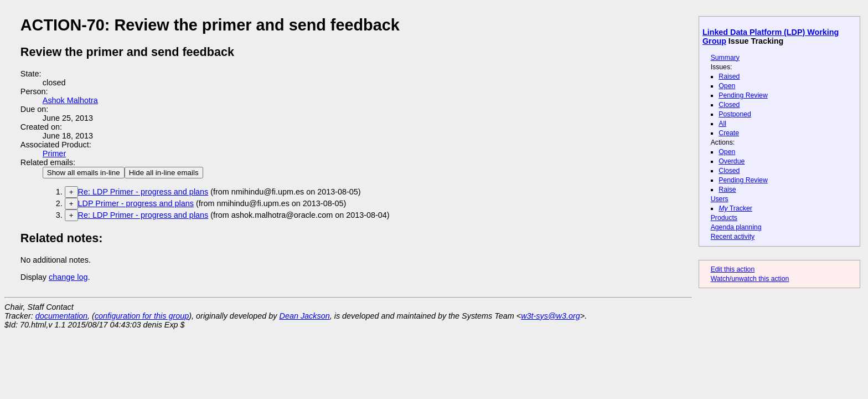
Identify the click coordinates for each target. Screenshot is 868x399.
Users (720, 199)
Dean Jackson (305, 316)
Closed (729, 105)
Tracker (735, 208)
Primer (54, 154)
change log (68, 277)
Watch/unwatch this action (750, 279)
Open (727, 86)
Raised (729, 76)
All (722, 124)
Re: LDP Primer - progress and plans (143, 192)
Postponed (735, 114)
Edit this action (733, 269)
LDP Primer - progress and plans (136, 203)
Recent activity (733, 237)
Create (729, 133)
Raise (727, 190)
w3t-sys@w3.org (551, 316)
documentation (61, 316)
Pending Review (743, 95)
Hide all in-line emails (164, 173)
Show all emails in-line (84, 173)
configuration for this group (142, 316)
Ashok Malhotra (70, 100)
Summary (725, 58)
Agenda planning (736, 227)
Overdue (732, 161)
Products (724, 218)
